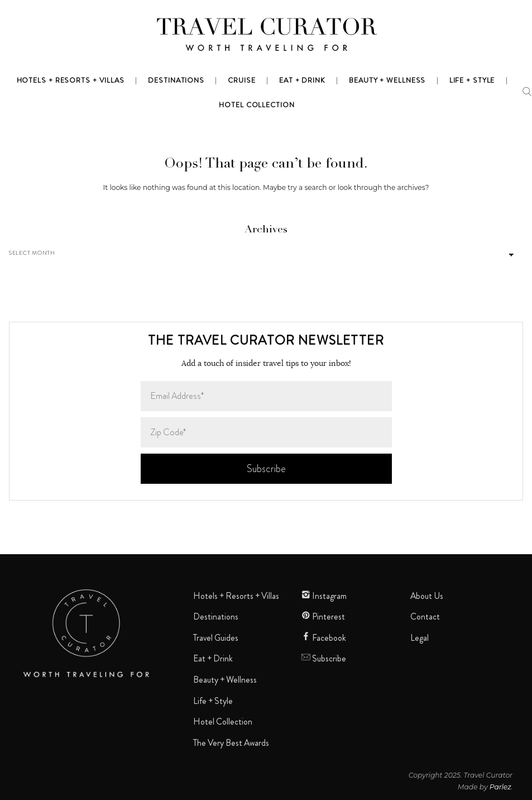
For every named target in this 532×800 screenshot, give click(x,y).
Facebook (324, 638)
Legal (420, 638)
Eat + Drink (213, 659)
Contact (425, 617)
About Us (427, 596)
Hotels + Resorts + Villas (236, 596)
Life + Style (213, 701)
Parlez (500, 787)
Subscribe (324, 659)
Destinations (216, 617)
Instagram (324, 596)
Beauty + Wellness (225, 680)
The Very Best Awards (231, 743)
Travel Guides (216, 638)
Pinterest (323, 617)
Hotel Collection (223, 722)
